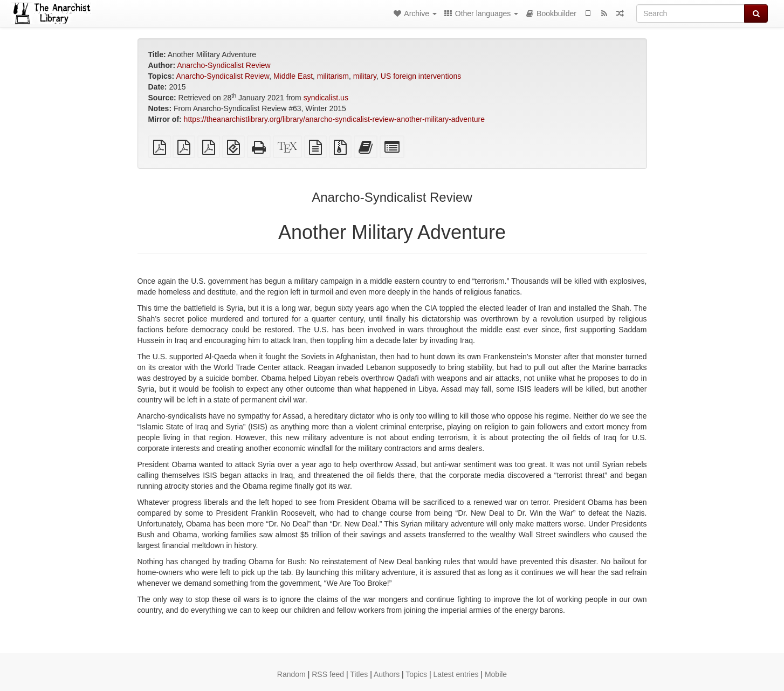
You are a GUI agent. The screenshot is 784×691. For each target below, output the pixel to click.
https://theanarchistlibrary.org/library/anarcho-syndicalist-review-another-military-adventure (334, 119)
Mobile (496, 674)
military (365, 76)
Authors (387, 674)
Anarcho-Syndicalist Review (224, 65)
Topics (416, 674)
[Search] (690, 13)
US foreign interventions (421, 76)
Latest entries (456, 674)
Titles (359, 674)
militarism (333, 76)
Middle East (293, 76)
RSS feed (328, 674)
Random (291, 674)
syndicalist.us (326, 98)
